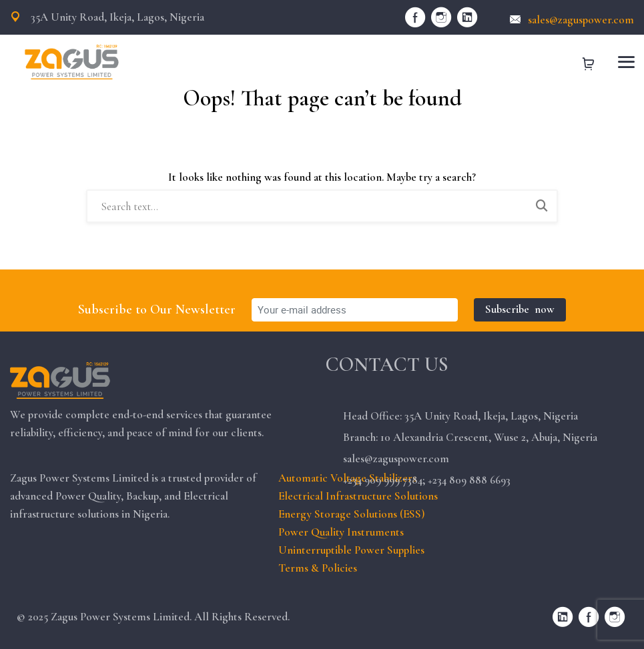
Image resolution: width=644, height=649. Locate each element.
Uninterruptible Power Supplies (351, 550)
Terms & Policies (318, 568)
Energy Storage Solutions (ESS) (351, 514)
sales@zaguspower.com (572, 20)
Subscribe (520, 309)
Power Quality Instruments (341, 532)
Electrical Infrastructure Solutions (358, 496)
